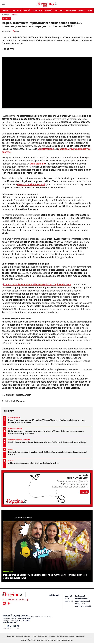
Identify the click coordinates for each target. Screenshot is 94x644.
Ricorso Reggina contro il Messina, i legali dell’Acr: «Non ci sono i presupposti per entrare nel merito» (47, 453)
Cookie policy (42, 636)
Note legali (52, 636)
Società (15, 14)
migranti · (11, 395)
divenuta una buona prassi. (31, 184)
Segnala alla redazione (23, 636)
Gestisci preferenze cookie (65, 636)
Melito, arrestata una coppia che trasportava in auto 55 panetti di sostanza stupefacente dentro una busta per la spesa (46, 432)
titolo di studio (37, 164)
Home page (6, 14)
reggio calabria (23, 395)
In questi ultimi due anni (37, 284)
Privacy (34, 636)
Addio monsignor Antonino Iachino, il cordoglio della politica (34, 463)
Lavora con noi (80, 636)
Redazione (11, 636)
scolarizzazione (46, 149)
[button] (89, 16)
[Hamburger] (3, 4)
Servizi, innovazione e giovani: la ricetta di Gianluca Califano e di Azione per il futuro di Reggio (48, 442)
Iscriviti (85, 492)
